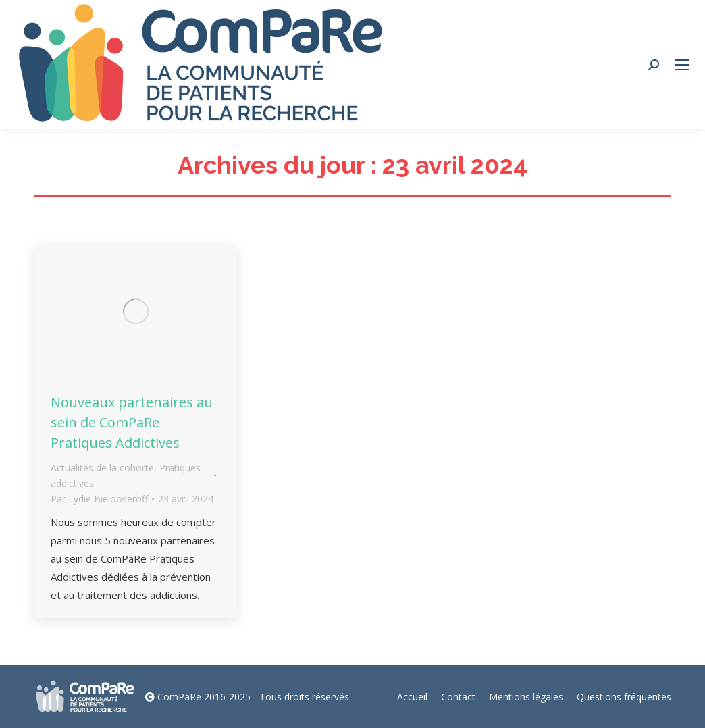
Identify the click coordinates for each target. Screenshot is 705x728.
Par (99, 499)
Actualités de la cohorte (102, 468)
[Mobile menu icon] (682, 65)
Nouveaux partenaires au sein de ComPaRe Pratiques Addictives (132, 422)
